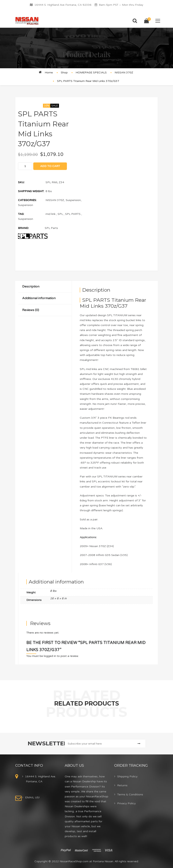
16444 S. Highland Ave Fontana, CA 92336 (63, 5)
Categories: (27, 200)
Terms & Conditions (130, 794)
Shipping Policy (127, 776)
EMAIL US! (32, 797)
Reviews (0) (31, 310)
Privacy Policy (126, 803)
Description (31, 286)
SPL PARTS (73, 214)
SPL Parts (51, 228)
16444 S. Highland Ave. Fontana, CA (40, 779)
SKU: (21, 182)
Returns (122, 785)
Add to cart (50, 166)
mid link (50, 214)
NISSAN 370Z (124, 73)
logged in (50, 656)
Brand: (23, 228)
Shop (64, 73)
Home (49, 73)
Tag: (21, 214)
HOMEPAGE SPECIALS (91, 73)
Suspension (73, 200)
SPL (60, 214)
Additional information (39, 298)
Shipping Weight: (31, 191)
